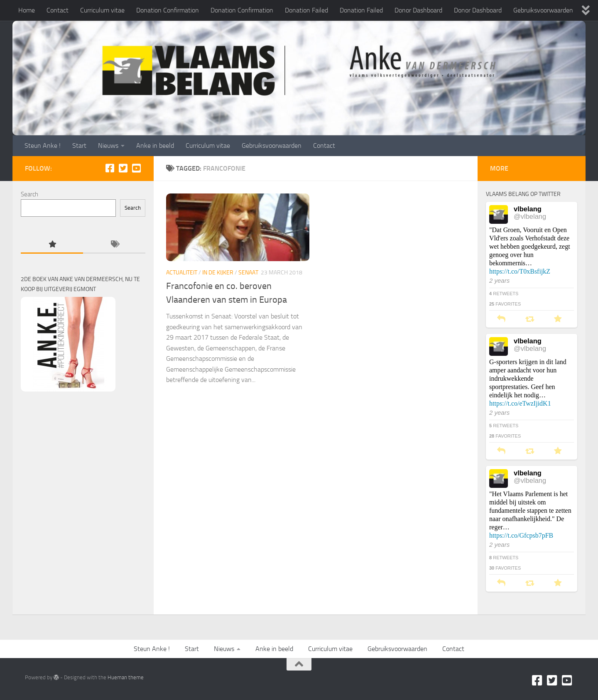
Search (29, 194)
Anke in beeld (155, 146)
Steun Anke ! (43, 146)
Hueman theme (126, 677)
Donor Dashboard (418, 10)
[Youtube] (136, 168)
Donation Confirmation (168, 10)
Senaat (248, 273)
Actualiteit (182, 273)
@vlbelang (530, 216)
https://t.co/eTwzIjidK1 (520, 403)
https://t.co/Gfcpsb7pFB (521, 535)
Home (27, 10)
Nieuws (108, 146)
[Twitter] (123, 168)
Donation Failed (306, 10)
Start (79, 146)
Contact (58, 10)
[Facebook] (110, 168)
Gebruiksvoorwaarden (543, 10)
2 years (499, 280)
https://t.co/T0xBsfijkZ (520, 271)
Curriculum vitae (102, 10)
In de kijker (218, 273)
